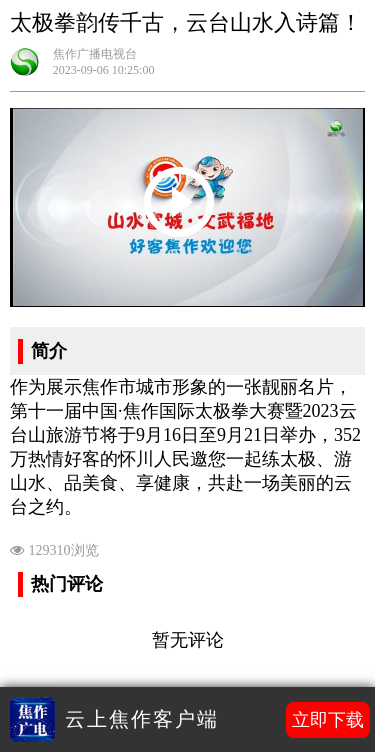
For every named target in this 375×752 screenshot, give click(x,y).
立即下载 (328, 720)
